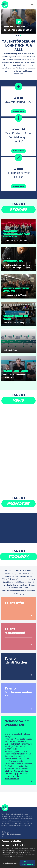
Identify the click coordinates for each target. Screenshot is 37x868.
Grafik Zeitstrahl (10, 350)
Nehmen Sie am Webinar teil (17, 723)
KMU (21, 261)
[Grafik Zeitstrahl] (18, 341)
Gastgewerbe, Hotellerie (10, 231)
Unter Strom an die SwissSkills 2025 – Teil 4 (16, 376)
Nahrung (6, 291)
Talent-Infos (15, 603)
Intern (15, 236)
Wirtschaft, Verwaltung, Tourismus (13, 234)
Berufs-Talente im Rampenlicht (17, 323)
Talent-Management (15, 631)
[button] (16, 36)
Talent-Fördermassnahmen (18, 692)
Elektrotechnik (8, 371)
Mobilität (27, 234)
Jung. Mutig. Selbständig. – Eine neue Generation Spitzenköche (17, 266)
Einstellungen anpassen (11, 863)
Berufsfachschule (9, 288)
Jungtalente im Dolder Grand (16, 240)
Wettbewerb (7, 236)
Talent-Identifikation (16, 661)
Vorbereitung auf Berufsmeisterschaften (18, 28)
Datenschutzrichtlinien (16, 857)
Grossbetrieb (19, 316)
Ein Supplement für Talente (15, 295)
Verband (17, 371)
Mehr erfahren (18, 111)
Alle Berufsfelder (9, 316)
